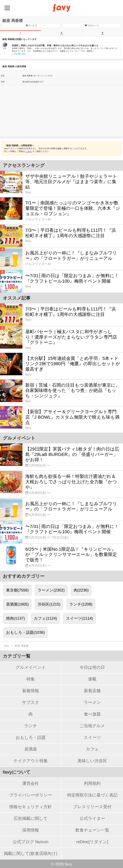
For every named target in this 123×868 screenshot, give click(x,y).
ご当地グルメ (92, 726)
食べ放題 (92, 714)
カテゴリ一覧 (17, 656)
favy (6, 646)
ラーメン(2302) (51, 590)
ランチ (31, 726)
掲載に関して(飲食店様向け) (31, 853)
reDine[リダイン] (92, 842)
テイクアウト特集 (31, 761)
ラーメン (92, 702)
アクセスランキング (24, 165)
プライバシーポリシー (31, 795)
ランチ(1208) (81, 604)
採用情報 (31, 830)
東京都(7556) (17, 590)
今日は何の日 (92, 667)
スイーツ (92, 737)
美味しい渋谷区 (92, 761)
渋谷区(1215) (49, 604)
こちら (29, 151)
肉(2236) (81, 590)
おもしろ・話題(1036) (25, 632)
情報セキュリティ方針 (31, 807)
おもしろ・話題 (31, 737)
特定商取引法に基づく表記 (92, 795)
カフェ (92, 749)
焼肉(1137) (15, 618)
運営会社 (31, 783)
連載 (92, 679)
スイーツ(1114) (79, 618)
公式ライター (92, 818)
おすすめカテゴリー (24, 576)
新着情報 (31, 691)
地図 (102, 33)
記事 (61, 33)
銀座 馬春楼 (13, 21)
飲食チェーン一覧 (92, 830)
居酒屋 (31, 749)
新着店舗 (92, 691)
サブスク (31, 702)
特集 (31, 679)
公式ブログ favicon (31, 842)
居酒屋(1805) (17, 604)
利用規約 (92, 783)
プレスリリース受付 (92, 807)
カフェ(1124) (45, 618)
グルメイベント (31, 667)
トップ (20, 34)
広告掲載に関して (31, 818)
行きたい (92, 25)
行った (31, 25)
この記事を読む (19, 54)
